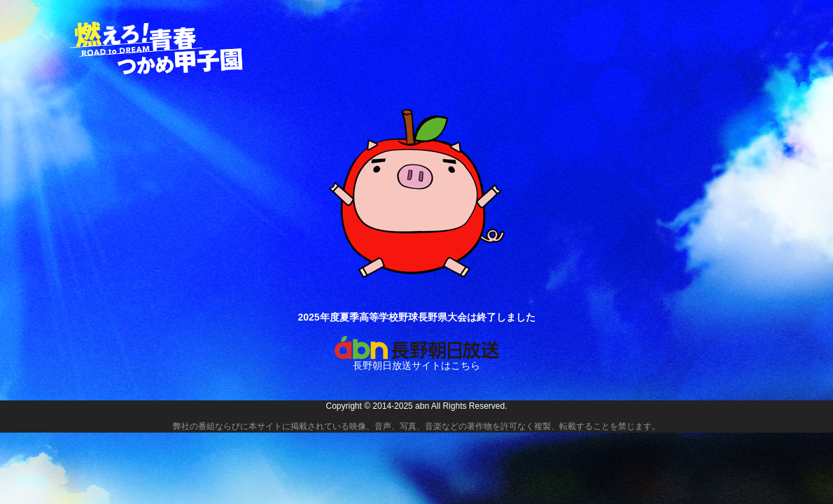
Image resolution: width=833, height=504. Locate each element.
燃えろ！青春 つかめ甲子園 (157, 48)
